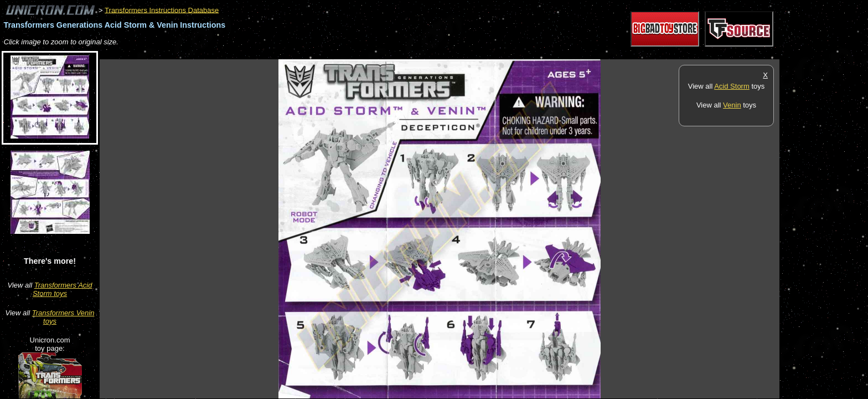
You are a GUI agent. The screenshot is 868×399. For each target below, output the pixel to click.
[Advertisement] (301, 53)
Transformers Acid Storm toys (63, 289)
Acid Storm (732, 86)
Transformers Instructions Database (162, 10)
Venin (732, 105)
